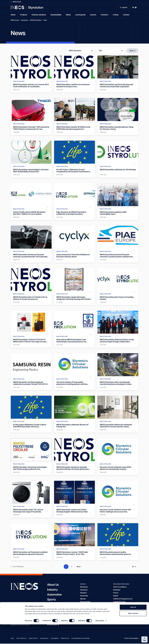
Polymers (83, 593)
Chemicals (84, 590)
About (13, 15)
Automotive (54, 595)
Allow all (133, 627)
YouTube (116, 608)
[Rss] (23, 610)
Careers (93, 15)
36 (133, 567)
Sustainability (56, 15)
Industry (52, 590)
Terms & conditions (120, 587)
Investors (104, 15)
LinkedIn (116, 605)
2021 (100, 51)
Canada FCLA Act (119, 602)
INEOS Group (15, 21)
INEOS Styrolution (36, 21)
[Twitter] (19, 610)
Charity (52, 605)
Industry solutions (39, 15)
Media (68, 15)
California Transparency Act (123, 599)
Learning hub (80, 15)
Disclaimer (117, 590)
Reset (132, 51)
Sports (51, 600)
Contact (126, 15)
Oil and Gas (84, 596)
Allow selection (133, 633)
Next (80, 567)
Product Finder (85, 602)
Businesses (24, 21)
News (45, 21)
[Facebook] (12, 610)
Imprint (116, 596)
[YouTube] (16, 610)
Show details (100, 640)
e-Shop (116, 15)
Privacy (116, 593)
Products (24, 15)
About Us (53, 585)
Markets (83, 599)
